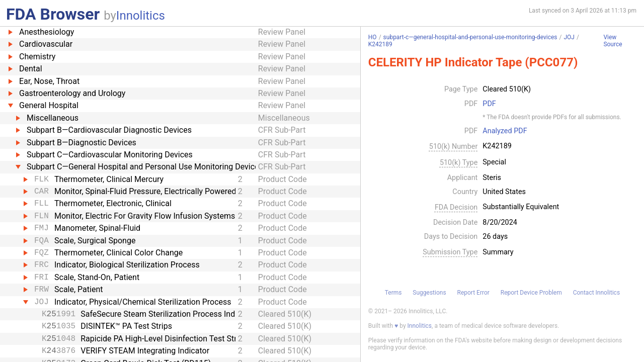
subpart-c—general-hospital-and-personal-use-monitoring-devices (470, 37)
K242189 (380, 44)
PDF (489, 104)
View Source (613, 41)
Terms (393, 293)
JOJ (569, 37)
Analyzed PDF (505, 131)
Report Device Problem (531, 293)
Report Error (473, 293)
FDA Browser (53, 14)
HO (373, 37)
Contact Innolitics (596, 293)
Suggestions (429, 293)
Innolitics (141, 16)
